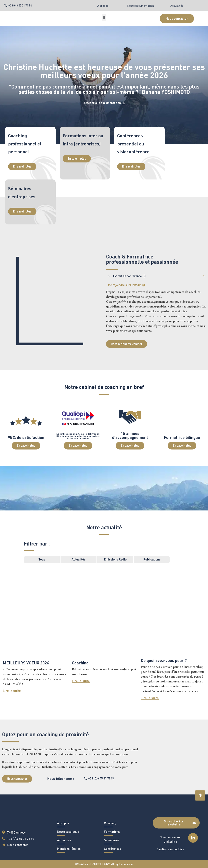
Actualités (177, 6)
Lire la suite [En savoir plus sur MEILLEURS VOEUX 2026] (12, 691)
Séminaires (112, 840)
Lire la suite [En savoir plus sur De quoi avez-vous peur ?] (150, 698)
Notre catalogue (68, 832)
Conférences (113, 849)
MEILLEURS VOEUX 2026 (26, 663)
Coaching (80, 663)
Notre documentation (140, 6)
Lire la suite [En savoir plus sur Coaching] (81, 681)
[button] (104, 18)
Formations (112, 832)
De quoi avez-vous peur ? (164, 660)
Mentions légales (69, 849)
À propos (103, 6)
